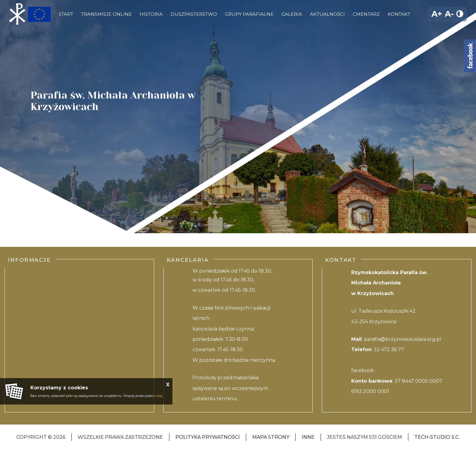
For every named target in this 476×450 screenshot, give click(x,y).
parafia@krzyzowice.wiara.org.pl (403, 339)
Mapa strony (271, 437)
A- (449, 14)
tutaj (159, 396)
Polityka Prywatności (208, 437)
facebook (363, 370)
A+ (437, 14)
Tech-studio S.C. (437, 437)
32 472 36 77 (389, 349)
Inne (308, 437)
